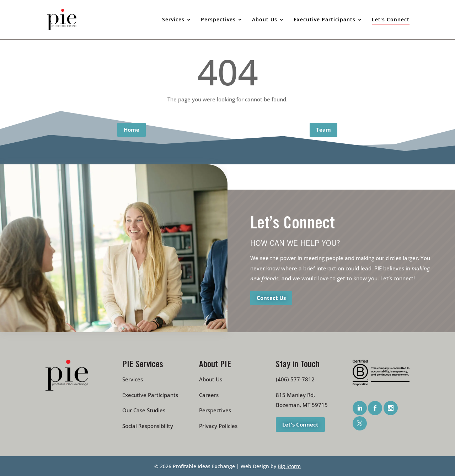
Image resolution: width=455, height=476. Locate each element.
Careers (209, 395)
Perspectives (215, 410)
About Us (211, 379)
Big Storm (289, 466)
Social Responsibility (148, 426)
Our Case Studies (144, 410)
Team (323, 129)
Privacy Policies (218, 426)
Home (132, 129)
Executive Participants (150, 395)
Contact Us (271, 297)
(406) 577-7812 (295, 379)
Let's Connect (300, 424)
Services (133, 379)
